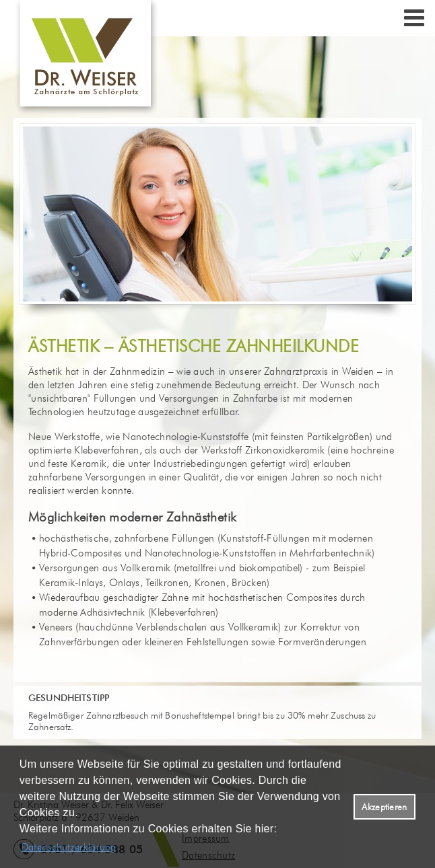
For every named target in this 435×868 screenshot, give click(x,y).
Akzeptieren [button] (384, 807)
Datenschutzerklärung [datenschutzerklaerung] (69, 847)
